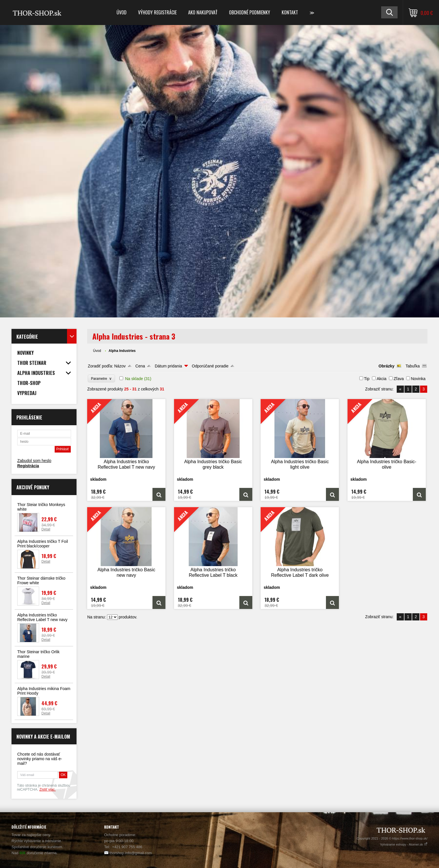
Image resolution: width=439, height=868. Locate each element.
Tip (367, 379)
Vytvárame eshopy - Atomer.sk (404, 844)
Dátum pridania (168, 366)
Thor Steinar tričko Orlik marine (38, 654)
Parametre (101, 379)
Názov (120, 366)
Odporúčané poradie (210, 366)
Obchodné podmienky (250, 12)
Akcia (381, 379)
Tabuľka (413, 366)
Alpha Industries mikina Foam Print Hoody (44, 691)
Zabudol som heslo (34, 461)
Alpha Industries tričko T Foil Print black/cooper (43, 544)
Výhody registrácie (157, 12)
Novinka (418, 379)
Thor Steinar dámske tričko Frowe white (41, 580)
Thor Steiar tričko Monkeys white (41, 507)
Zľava (399, 379)
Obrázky (386, 366)
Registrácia (28, 466)
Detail (46, 529)
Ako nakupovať (203, 12)
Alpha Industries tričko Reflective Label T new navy (42, 617)
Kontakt (290, 12)
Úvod (122, 12)
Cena (140, 366)
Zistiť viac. (48, 790)
